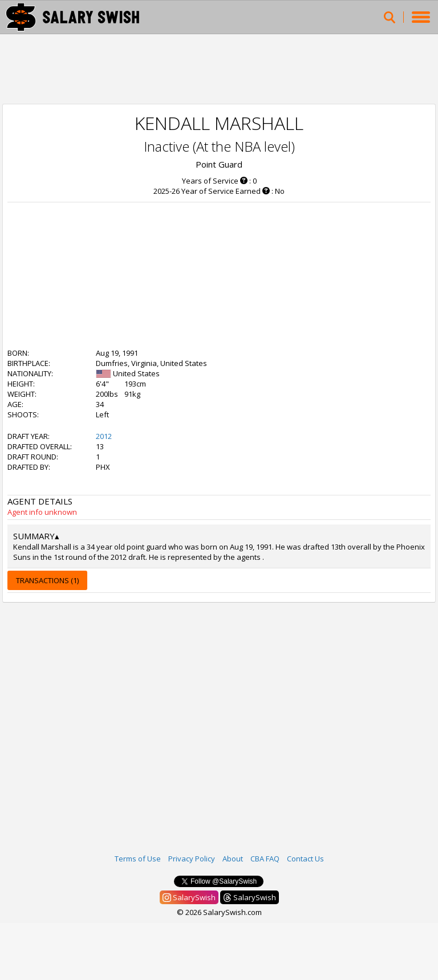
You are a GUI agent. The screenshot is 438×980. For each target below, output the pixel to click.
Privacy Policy (192, 859)
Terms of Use (138, 859)
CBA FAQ (265, 859)
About (233, 859)
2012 (104, 436)
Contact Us (305, 859)
